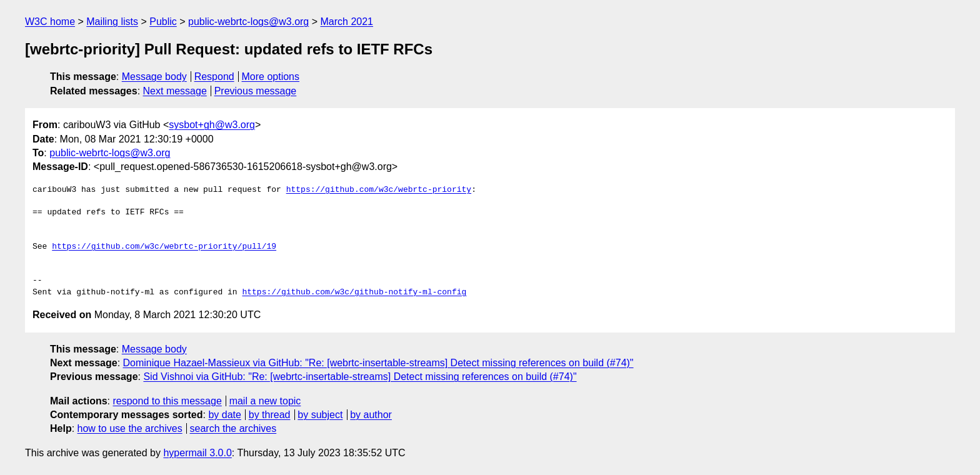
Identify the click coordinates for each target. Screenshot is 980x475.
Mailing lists (112, 22)
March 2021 (347, 22)
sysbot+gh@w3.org (212, 125)
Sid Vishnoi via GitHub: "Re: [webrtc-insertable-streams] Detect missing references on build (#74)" (360, 377)
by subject (320, 415)
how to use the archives (130, 428)
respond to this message (167, 401)
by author (371, 415)
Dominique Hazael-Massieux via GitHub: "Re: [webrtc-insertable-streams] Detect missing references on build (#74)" (378, 363)
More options (271, 77)
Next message (175, 91)
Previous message (256, 91)
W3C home (50, 22)
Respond (214, 77)
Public (163, 22)
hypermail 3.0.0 (197, 453)
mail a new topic (265, 401)
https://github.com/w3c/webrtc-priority (379, 190)
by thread (270, 415)
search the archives (233, 428)
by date (224, 415)
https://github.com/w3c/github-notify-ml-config (354, 292)
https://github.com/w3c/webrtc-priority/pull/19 (164, 247)
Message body (154, 77)
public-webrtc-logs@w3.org (248, 22)
